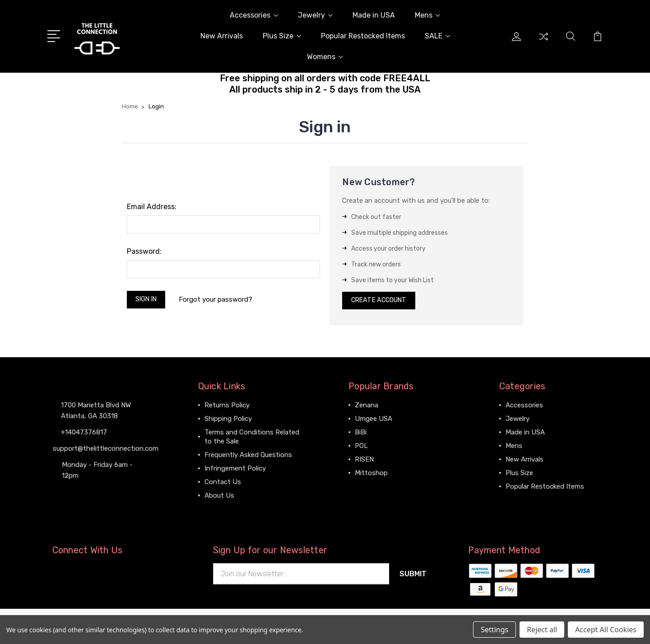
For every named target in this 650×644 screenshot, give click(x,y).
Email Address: (152, 207)
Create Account (382, 302)
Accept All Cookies (606, 630)
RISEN (364, 462)
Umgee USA (374, 421)
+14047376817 (84, 434)
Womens (325, 57)
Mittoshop (371, 475)
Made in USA (374, 15)
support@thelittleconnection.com (106, 450)
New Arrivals (222, 36)
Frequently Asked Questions (248, 457)
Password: (144, 251)
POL (361, 448)
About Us (219, 498)
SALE (437, 36)
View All (367, 489)
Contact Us (223, 484)
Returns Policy (227, 407)
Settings (494, 630)
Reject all (542, 630)
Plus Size (282, 36)
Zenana (367, 407)
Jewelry (315, 15)
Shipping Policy (228, 421)
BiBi (361, 434)
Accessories (254, 15)
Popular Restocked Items (363, 36)
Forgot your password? (220, 300)
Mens (427, 15)
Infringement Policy (235, 471)
